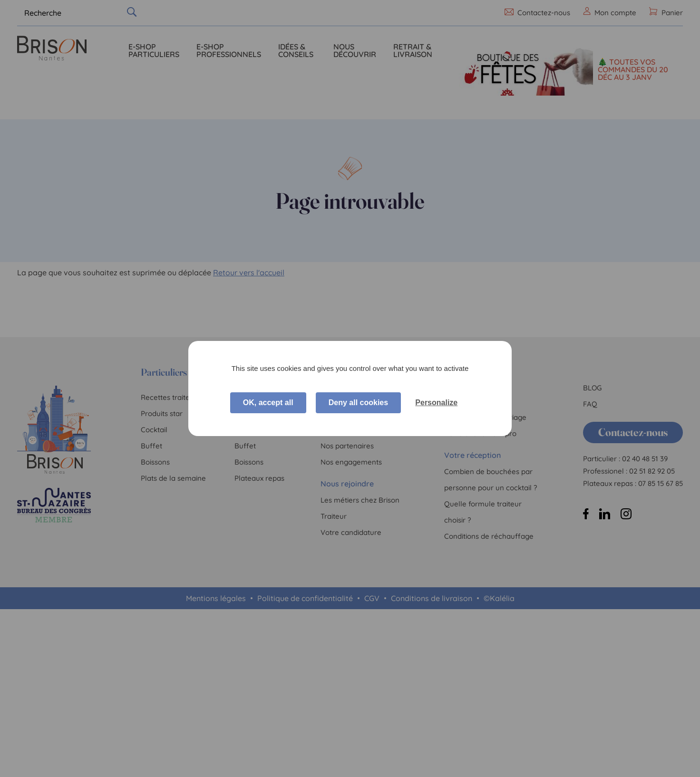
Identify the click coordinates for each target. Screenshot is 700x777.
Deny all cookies (358, 403)
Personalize (436, 403)
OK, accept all (268, 403)
